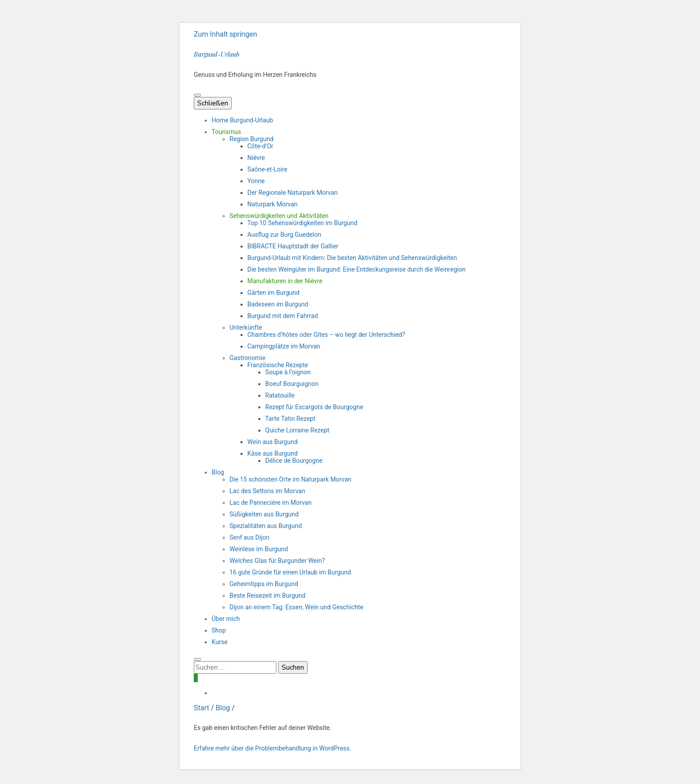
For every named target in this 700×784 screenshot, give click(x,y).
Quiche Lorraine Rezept (297, 430)
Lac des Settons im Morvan (267, 491)
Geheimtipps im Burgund (264, 584)
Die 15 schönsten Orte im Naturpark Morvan (290, 479)
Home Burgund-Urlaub (242, 120)
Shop (219, 630)
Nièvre (256, 158)
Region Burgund (252, 139)
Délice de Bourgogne (294, 461)
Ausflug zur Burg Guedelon (284, 235)
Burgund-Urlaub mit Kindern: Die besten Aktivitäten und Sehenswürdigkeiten (352, 258)
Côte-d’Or (260, 146)
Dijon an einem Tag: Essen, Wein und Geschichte (296, 607)
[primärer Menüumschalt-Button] (197, 95)
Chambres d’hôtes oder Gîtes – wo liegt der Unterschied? (326, 335)
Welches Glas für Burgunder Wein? (277, 561)
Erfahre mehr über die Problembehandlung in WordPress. (273, 748)
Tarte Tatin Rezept (290, 419)
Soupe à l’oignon (288, 372)
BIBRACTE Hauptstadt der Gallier (293, 246)
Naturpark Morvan (273, 204)
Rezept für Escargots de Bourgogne (314, 407)
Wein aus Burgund (273, 442)
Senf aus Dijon (250, 537)
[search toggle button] (197, 659)
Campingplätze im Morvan (284, 346)
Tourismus (226, 132)
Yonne (256, 181)
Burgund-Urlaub (217, 54)
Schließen (213, 103)
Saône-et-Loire (267, 169)
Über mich (226, 619)
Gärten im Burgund (273, 293)
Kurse (220, 642)
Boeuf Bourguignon (292, 384)
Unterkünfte (246, 327)
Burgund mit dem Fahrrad (283, 316)
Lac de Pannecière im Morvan (271, 503)
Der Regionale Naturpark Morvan (292, 193)
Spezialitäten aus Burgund (266, 526)
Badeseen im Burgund (278, 304)
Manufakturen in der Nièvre (285, 281)
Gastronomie (247, 358)
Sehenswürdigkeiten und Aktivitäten (279, 216)
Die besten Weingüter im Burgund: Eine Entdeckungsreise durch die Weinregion (356, 269)
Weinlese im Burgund (259, 549)
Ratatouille (280, 395)
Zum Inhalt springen (225, 34)
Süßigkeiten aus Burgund (264, 514)
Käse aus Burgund (273, 453)
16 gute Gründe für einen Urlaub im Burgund (290, 572)
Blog (218, 472)
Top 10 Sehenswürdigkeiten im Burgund (302, 223)
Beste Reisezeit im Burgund (267, 595)
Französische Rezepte (278, 365)
